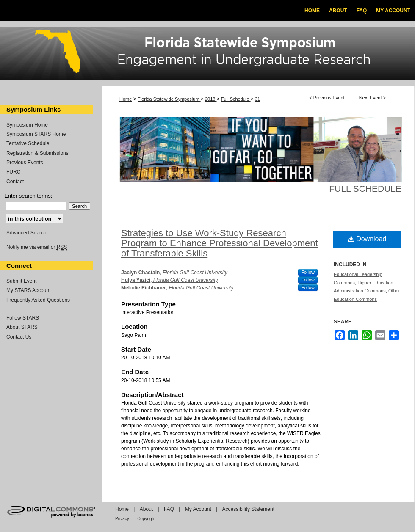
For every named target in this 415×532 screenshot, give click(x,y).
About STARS (22, 327)
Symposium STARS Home (36, 134)
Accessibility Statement (248, 509)
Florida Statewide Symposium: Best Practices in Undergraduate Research (207, 55)
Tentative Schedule (28, 143)
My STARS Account (28, 290)
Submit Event (21, 281)
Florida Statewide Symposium (169, 99)
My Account (198, 509)
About (146, 509)
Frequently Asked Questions (38, 300)
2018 (211, 99)
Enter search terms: (28, 196)
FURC (13, 172)
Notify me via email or (37, 247)
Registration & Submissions (37, 153)
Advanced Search (26, 233)
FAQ (169, 509)
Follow (308, 272)
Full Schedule (236, 99)
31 (257, 99)
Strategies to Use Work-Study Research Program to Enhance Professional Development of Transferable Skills (220, 243)
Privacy (122, 519)
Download (367, 239)
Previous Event (329, 98)
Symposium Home (27, 125)
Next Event (371, 98)
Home (126, 99)
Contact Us (19, 337)
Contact (15, 182)
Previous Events (25, 163)
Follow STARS (23, 318)
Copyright (146, 519)
